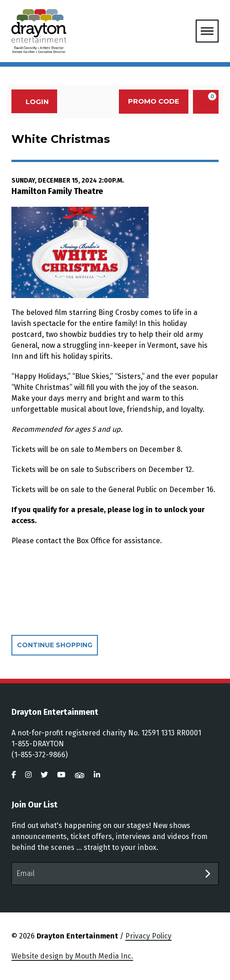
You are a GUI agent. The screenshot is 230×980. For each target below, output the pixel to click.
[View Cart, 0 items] (206, 102)
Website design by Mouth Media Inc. (72, 956)
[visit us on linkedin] (97, 775)
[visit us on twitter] (44, 775)
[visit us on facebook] (14, 775)
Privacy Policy (148, 936)
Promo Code (154, 101)
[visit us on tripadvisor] (80, 775)
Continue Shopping (55, 645)
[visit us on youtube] (61, 775)
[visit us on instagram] (28, 775)
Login (32, 102)
